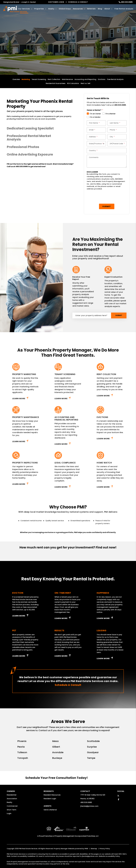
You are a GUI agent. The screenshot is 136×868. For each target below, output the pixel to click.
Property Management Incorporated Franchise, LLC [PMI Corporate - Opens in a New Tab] (77, 831)
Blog (100, 9)
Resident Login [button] (50, 799)
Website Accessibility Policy (109, 852)
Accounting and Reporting (85, 79)
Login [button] (9, 813)
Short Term (12, 810)
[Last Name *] (117, 123)
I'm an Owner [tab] (95, 114)
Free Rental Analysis (124, 9)
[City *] (117, 137)
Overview (16, 79)
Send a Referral (50, 810)
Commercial (12, 806)
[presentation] (103, 197)
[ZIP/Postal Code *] (117, 144)
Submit (87, 51)
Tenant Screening (39, 79)
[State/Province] (96, 144)
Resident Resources (52, 795)
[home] (15, 9)
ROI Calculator (73, 83)
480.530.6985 (127, 2)
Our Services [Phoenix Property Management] (24, 9)
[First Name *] (96, 123)
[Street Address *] (96, 137)
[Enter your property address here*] (60, 51)
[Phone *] (117, 130)
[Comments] (107, 161)
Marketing (26, 79)
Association (12, 799)
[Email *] (96, 130)
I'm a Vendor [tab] (95, 117)
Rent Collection (54, 79)
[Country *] (107, 151)
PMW (86, 844)
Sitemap (94, 844)
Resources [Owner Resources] (78, 9)
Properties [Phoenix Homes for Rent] (39, 9)
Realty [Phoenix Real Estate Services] (51, 9)
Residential (12, 795)
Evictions (102, 79)
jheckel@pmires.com (89, 806)
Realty (9, 802)
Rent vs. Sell (85, 83)
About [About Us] (107, 9)
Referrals (91, 9)
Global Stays (65, 9)
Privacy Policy (105, 844)
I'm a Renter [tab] (110, 114)
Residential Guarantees (56, 83)
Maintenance (67, 79)
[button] (40, 128)
